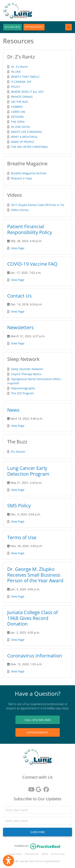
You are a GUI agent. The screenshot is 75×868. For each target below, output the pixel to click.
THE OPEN (18, 122)
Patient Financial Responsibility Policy (30, 229)
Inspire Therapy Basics (26, 374)
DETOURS (17, 117)
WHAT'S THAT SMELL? (25, 77)
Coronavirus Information (35, 656)
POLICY (16, 87)
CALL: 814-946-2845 (38, 720)
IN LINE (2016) (20, 127)
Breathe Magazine (27, 163)
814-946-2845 (12, 27)
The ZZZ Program (22, 393)
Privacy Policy (15, 854)
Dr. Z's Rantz (21, 57)
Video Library (20, 210)
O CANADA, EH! (21, 82)
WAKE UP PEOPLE (22, 142)
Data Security (32, 854)
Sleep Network (23, 359)
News (13, 410)
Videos (14, 195)
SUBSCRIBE (38, 832)
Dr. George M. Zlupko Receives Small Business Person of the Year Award (35, 575)
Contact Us (19, 296)
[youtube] (30, 788)
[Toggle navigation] (68, 27)
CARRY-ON (18, 112)
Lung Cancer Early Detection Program (28, 471)
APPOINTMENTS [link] (37, 732)
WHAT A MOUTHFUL (24, 137)
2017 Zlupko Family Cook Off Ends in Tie (38, 205)
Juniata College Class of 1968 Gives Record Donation (32, 618)
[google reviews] (38, 788)
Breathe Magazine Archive (29, 173)
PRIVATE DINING (22, 97)
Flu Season (18, 452)
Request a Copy (21, 178)
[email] (37, 821)
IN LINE (16, 72)
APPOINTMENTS (34, 27)
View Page (18, 248)
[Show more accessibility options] (8, 861)
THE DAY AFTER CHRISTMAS (29, 147)
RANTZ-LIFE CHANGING (26, 132)
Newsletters (20, 327)
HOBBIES (17, 107)
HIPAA (45, 854)
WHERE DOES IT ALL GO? (27, 92)
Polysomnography (23, 388)
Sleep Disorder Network (27, 369)
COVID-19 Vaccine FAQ (32, 264)
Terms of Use (22, 537)
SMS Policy (19, 505)
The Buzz (17, 442)
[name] (37, 810)
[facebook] (45, 788)
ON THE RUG (19, 102)
